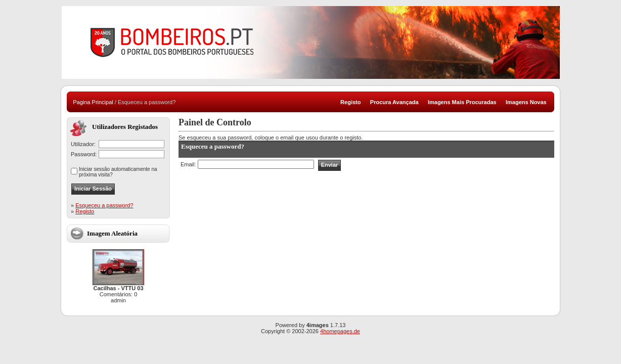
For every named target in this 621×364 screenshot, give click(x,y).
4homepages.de (340, 331)
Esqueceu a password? (104, 205)
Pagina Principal (93, 102)
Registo (85, 211)
